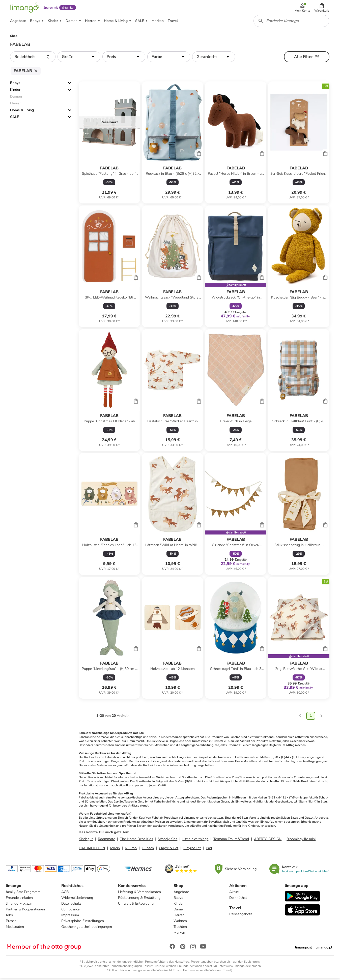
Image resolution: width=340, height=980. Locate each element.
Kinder (15, 91)
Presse (11, 923)
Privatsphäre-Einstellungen (83, 923)
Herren (179, 917)
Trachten (180, 928)
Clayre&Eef (192, 850)
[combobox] (292, 22)
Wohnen (180, 923)
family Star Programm (23, 894)
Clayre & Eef (169, 850)
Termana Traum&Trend (231, 840)
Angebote (181, 894)
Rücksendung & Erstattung (139, 899)
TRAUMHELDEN (92, 850)
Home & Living (22, 112)
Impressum (70, 917)
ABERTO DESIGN (268, 840)
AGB (65, 894)
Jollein (115, 850)
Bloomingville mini (301, 840)
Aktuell (235, 894)
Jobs (10, 917)
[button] (322, 8)
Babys (15, 85)
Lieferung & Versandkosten (140, 894)
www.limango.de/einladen (243, 968)
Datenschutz (71, 905)
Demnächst (238, 899)
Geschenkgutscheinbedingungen (87, 928)
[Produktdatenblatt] (109, 144)
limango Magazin (19, 905)
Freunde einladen (20, 899)
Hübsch (148, 850)
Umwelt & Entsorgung (136, 905)
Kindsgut (86, 840)
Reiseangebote (240, 916)
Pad (209, 850)
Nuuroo (131, 850)
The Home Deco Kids (137, 840)
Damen (179, 911)
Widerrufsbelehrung (77, 899)
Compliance (71, 911)
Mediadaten (15, 928)
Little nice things (195, 840)
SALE (15, 119)
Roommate (106, 840)
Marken (180, 934)
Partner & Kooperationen (26, 911)
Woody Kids (168, 840)
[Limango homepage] (24, 8)
